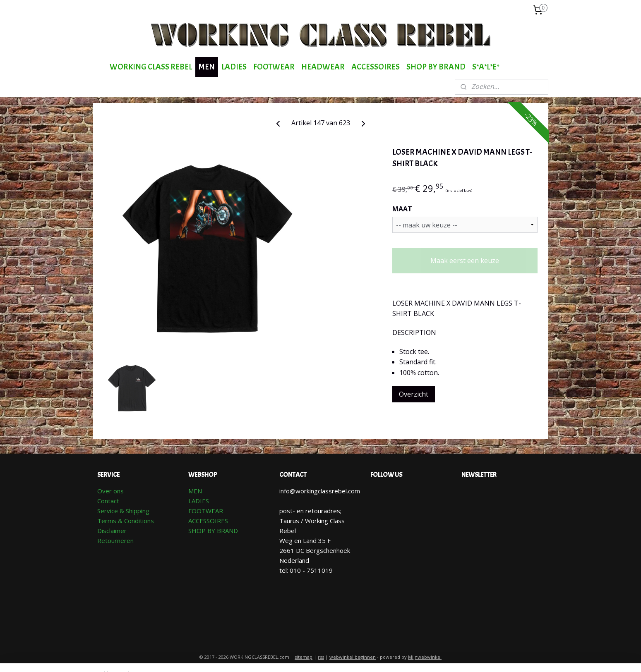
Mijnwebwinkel (425, 657)
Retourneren (115, 540)
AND (232, 531)
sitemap (304, 657)
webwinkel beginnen (353, 657)
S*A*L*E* (486, 67)
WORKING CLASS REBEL (151, 67)
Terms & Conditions (126, 521)
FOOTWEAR (274, 67)
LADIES (234, 67)
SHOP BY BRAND (436, 67)
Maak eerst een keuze (465, 261)
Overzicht (413, 394)
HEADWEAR (323, 67)
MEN (207, 67)
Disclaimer (112, 531)
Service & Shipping (123, 511)
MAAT (402, 209)
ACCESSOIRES (376, 67)
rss (321, 657)
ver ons (113, 491)
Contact (108, 501)
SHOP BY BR (207, 531)
